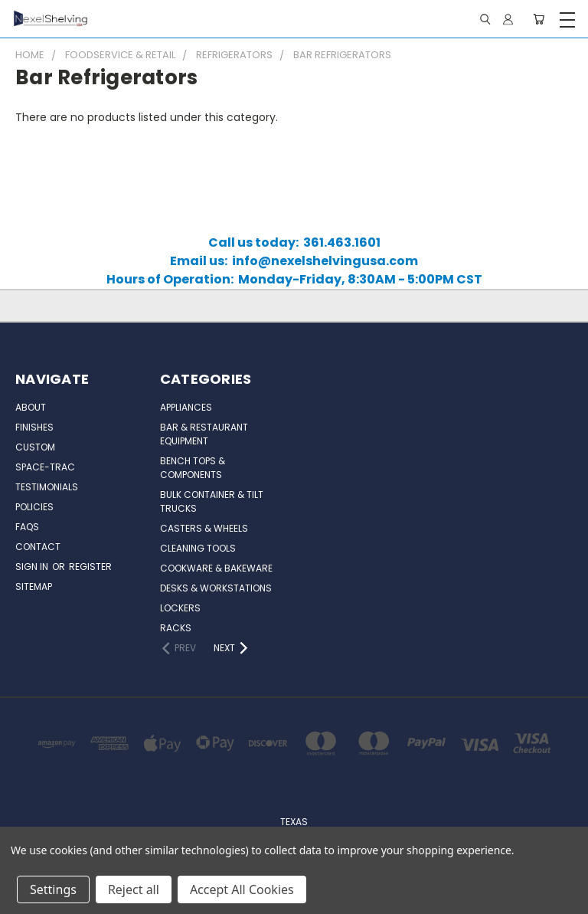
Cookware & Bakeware (216, 568)
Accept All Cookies (242, 889)
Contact (38, 547)
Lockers (180, 608)
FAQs (27, 527)
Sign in (33, 567)
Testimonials (47, 487)
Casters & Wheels (204, 528)
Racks (176, 628)
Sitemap (34, 586)
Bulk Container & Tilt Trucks (212, 501)
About (31, 407)
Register (90, 567)
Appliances (186, 407)
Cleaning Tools (198, 548)
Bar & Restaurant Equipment (204, 434)
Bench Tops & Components (193, 468)
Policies (34, 507)
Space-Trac (45, 467)
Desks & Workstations (216, 588)
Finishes (34, 427)
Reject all (134, 889)
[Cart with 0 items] (539, 19)
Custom (35, 447)
